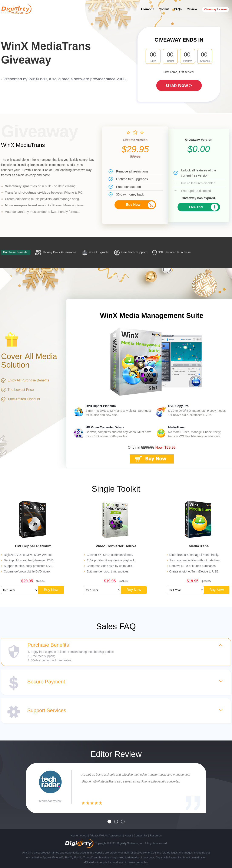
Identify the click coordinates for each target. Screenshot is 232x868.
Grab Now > (179, 85)
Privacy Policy (98, 835)
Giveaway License (216, 9)
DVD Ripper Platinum (101, 406)
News (128, 835)
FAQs (178, 9)
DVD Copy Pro (178, 406)
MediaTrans (176, 427)
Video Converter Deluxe (116, 546)
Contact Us (140, 835)
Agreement (116, 835)
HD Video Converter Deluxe (105, 427)
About (84, 835)
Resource (156, 835)
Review (192, 9)
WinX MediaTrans (23, 145)
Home (74, 835)
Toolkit (164, 9)
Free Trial (196, 207)
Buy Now (133, 205)
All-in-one (147, 9)
